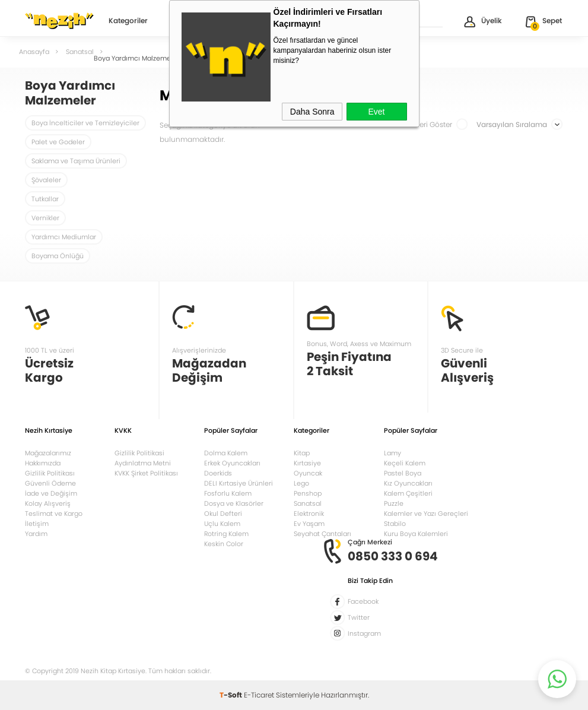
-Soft (232, 695)
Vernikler (45, 218)
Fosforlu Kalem (228, 493)
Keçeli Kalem (405, 463)
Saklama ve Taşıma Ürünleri (76, 161)
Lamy (392, 453)
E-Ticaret (259, 695)
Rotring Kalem (226, 534)
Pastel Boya (403, 473)
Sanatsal (308, 503)
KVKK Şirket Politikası (146, 473)
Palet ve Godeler (58, 142)
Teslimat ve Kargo (54, 514)
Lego (301, 483)
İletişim (37, 524)
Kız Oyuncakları (408, 483)
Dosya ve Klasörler (234, 503)
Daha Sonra (312, 112)
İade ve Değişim (51, 493)
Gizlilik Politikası (50, 473)
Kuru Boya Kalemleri (416, 534)
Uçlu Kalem (222, 524)
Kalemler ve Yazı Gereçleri (426, 514)
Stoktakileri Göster (429, 124)
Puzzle (394, 503)
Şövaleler (46, 180)
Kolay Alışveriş (48, 503)
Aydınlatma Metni (143, 463)
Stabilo (395, 524)
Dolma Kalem (226, 453)
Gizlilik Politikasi (139, 453)
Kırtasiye (307, 463)
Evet (376, 112)
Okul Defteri (223, 514)
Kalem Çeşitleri (408, 493)
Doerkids (218, 473)
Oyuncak (308, 473)
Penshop (308, 493)
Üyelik (482, 22)
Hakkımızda (43, 463)
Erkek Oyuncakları (232, 463)
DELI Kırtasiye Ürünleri (239, 483)
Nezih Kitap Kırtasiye (59, 21)
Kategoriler (128, 21)
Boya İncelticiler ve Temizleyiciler (85, 123)
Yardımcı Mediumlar (64, 237)
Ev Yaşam (309, 524)
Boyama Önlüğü (58, 256)
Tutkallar (45, 199)
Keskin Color (224, 544)
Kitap (302, 453)
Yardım (36, 534)
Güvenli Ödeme (50, 483)
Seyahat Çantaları (322, 534)
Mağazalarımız (48, 453)
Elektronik (309, 514)
